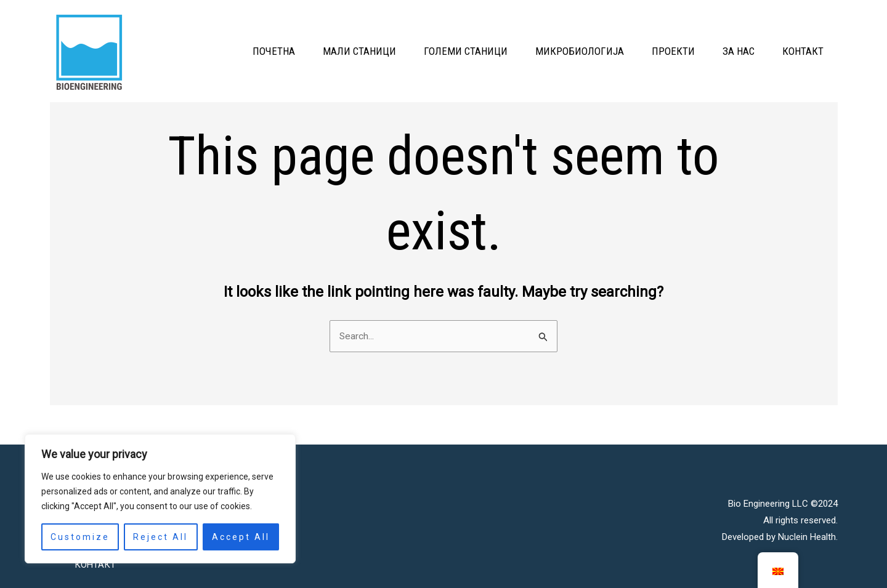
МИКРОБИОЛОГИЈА (548, 51)
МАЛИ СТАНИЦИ (309, 51)
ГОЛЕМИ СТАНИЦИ (424, 51)
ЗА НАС (725, 51)
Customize (80, 537)
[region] (160, 499)
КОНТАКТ (799, 51)
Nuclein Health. (808, 533)
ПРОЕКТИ (650, 51)
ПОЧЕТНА (214, 51)
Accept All (241, 537)
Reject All (160, 537)
